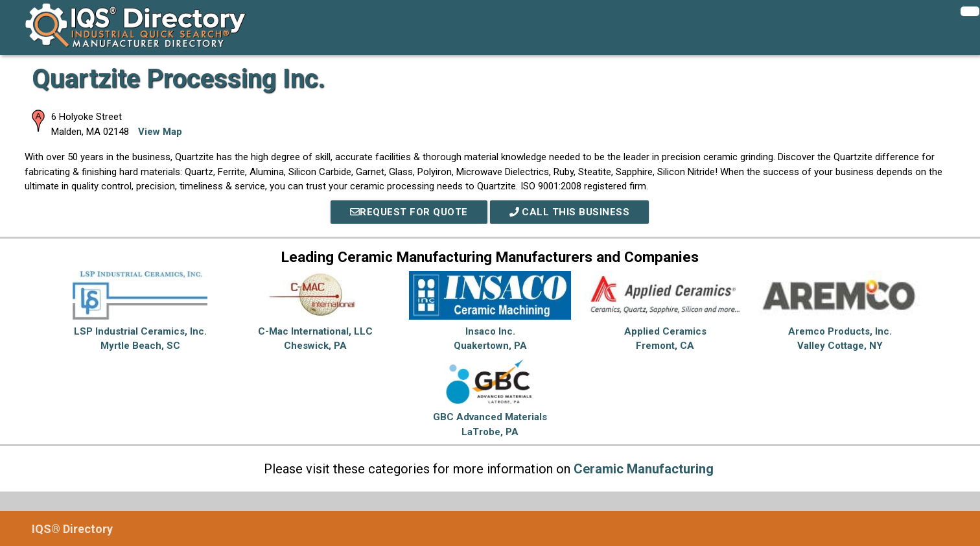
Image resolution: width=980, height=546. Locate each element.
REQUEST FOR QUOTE (409, 212)
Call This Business (570, 212)
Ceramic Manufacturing (644, 469)
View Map (160, 132)
